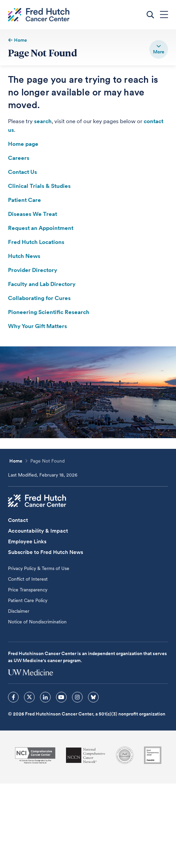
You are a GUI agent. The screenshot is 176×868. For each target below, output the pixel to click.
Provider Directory (33, 270)
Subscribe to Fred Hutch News (45, 552)
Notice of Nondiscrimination (37, 622)
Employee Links (27, 541)
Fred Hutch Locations (36, 242)
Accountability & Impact (38, 531)
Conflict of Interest (28, 579)
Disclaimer (19, 611)
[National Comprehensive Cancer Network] (86, 755)
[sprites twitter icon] (29, 697)
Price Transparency (28, 590)
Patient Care (24, 200)
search (43, 121)
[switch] (159, 49)
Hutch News (24, 256)
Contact (18, 520)
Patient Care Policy (28, 600)
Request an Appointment (41, 228)
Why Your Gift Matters (37, 326)
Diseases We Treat (32, 214)
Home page (23, 144)
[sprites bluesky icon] (93, 697)
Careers (19, 158)
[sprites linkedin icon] (45, 697)
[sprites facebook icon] (13, 697)
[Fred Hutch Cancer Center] (37, 501)
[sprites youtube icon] (61, 697)
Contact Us (22, 172)
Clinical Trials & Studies (39, 186)
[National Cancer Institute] (35, 755)
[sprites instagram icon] (77, 697)
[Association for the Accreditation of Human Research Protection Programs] (125, 755)
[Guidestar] (153, 755)
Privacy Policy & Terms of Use (39, 568)
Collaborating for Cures (39, 298)
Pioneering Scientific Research (49, 312)
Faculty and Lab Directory (42, 284)
